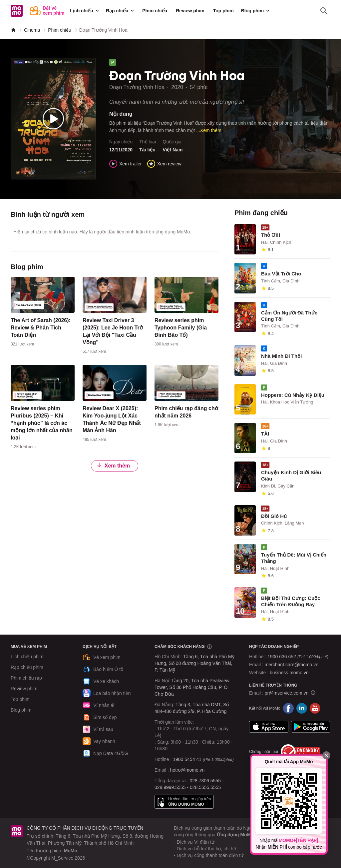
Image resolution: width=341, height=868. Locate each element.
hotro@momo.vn (187, 770)
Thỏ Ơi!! (271, 235)
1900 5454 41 (187, 759)
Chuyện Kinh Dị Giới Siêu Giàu (291, 476)
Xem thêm (113, 465)
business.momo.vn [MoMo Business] (289, 673)
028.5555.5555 (205, 787)
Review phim (190, 11)
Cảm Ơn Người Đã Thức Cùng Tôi (289, 316)
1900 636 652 (298, 657)
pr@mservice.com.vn (287, 693)
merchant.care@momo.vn (292, 665)
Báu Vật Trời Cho (281, 274)
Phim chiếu (155, 11)
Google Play (311, 727)
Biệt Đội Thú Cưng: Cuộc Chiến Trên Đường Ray (291, 601)
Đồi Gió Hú (274, 516)
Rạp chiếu (120, 11)
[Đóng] (326, 755)
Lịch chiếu (85, 11)
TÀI (265, 434)
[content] (43, 313)
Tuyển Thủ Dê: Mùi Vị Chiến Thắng (294, 558)
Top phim (223, 11)
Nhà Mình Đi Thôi (281, 356)
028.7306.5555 (205, 781)
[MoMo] (13, 30)
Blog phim (256, 11)
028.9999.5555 (170, 787)
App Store (269, 727)
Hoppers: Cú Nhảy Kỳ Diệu (293, 395)
